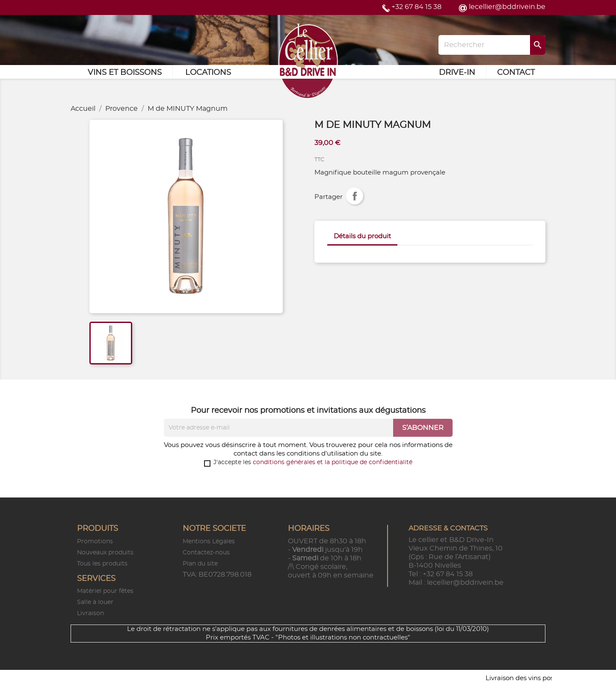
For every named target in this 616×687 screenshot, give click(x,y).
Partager (355, 196)
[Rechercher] (492, 45)
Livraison (90, 613)
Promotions (95, 542)
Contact (516, 73)
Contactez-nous (206, 553)
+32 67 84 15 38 (416, 7)
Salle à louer (95, 602)
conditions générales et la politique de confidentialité (333, 462)
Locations (208, 73)
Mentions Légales (209, 542)
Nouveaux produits (105, 553)
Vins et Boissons (125, 73)
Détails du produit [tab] (362, 236)
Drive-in (457, 73)
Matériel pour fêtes (105, 591)
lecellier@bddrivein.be (507, 7)
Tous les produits (102, 564)
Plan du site (200, 564)
